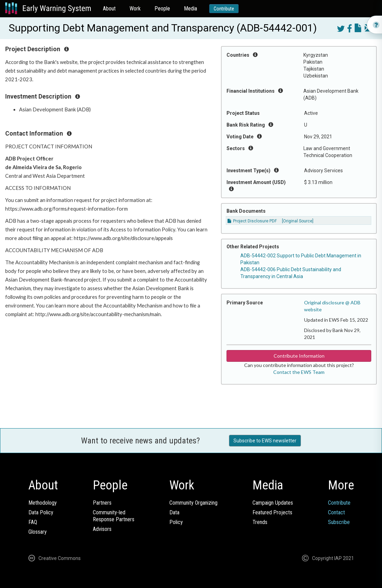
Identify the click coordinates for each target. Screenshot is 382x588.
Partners (102, 503)
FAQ (33, 522)
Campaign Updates (273, 503)
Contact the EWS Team (299, 372)
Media (190, 8)
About (109, 8)
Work (135, 8)
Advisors (102, 529)
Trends (260, 522)
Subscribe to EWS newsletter (265, 441)
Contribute (224, 9)
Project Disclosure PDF (252, 221)
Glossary (38, 532)
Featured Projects (272, 512)
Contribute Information (299, 356)
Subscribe (339, 522)
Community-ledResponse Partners (114, 516)
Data (174, 512)
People (162, 8)
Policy (176, 522)
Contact (336, 512)
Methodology (43, 503)
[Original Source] (298, 221)
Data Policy (41, 512)
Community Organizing (193, 503)
